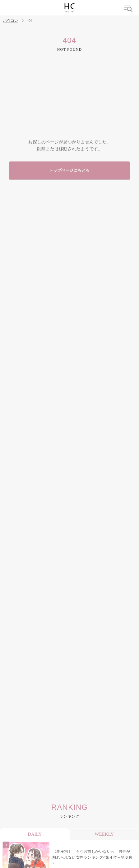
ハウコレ (11, 21)
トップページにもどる (69, 170)
